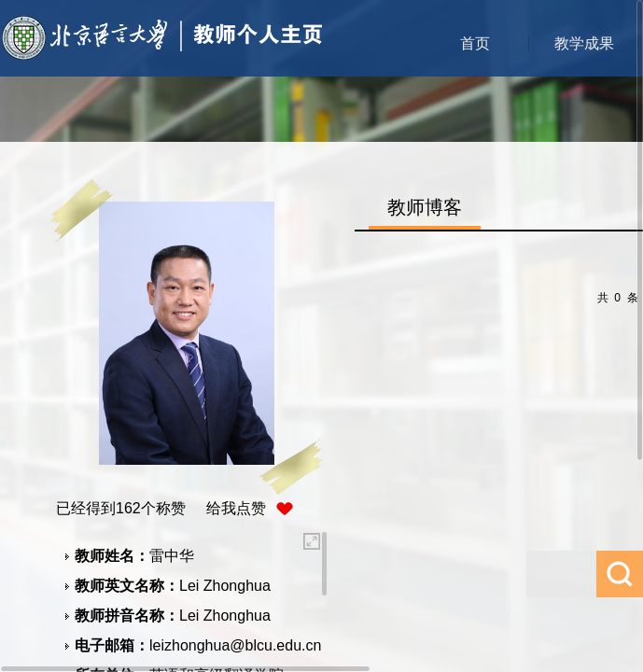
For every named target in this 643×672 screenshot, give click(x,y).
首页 (475, 43)
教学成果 (584, 43)
